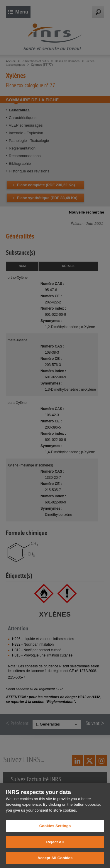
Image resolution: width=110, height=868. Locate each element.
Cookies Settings (55, 836)
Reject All (55, 852)
